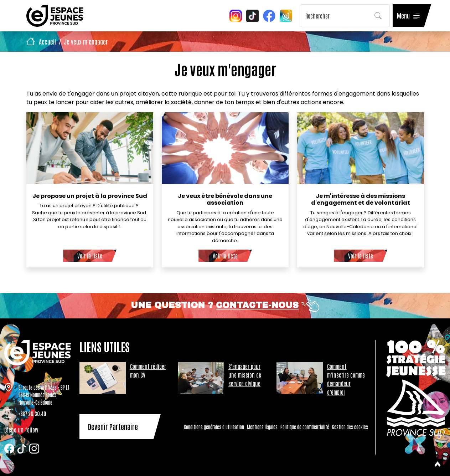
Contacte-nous (257, 305)
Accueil (47, 41)
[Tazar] (38, 353)
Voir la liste (90, 256)
